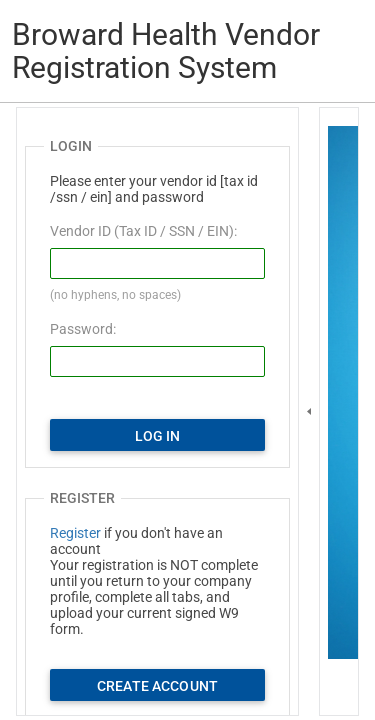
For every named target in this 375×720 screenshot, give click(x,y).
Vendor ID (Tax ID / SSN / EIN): (143, 231)
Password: (83, 329)
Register (75, 533)
